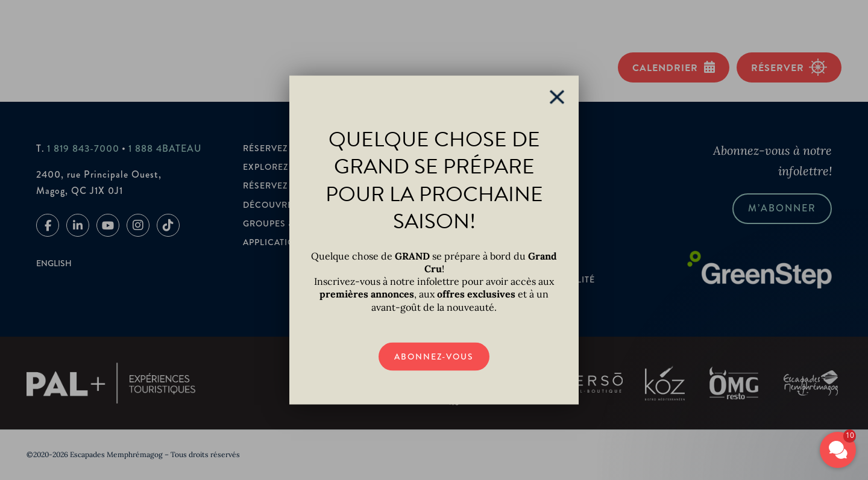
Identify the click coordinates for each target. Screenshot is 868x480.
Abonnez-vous (434, 356)
